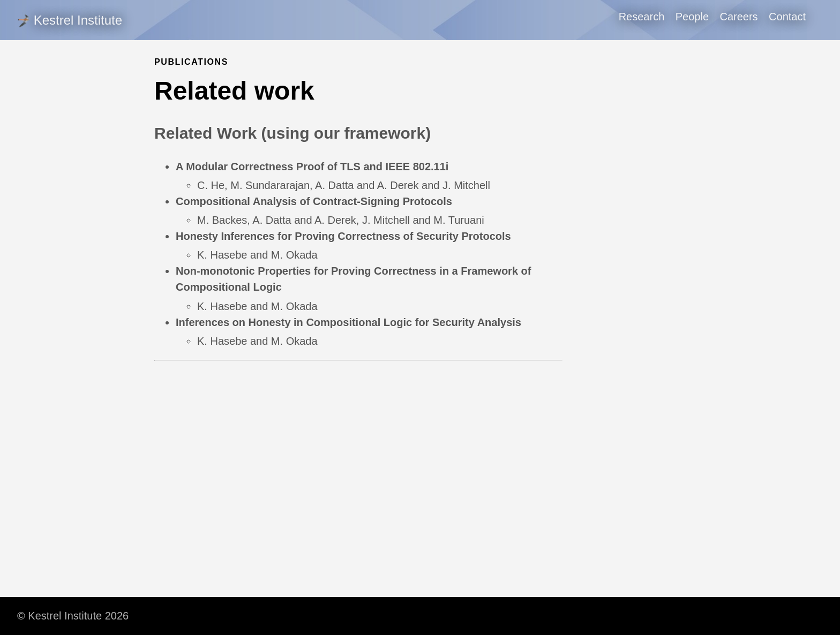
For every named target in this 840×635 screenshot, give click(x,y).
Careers (738, 17)
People (692, 17)
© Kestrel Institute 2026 (73, 616)
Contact (787, 17)
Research (642, 17)
